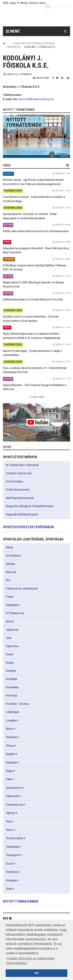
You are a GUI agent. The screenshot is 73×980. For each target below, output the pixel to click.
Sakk (9, 779)
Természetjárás (15, 838)
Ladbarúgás (13, 712)
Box (8, 580)
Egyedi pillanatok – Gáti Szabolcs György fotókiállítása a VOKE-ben (35, 387)
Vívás (9, 889)
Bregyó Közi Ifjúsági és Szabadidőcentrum (30, 506)
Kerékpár (11, 671)
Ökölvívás (11, 737)
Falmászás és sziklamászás (22, 589)
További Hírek (37, 397)
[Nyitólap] (4, 43)
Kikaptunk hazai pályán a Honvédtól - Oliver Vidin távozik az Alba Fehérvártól (36, 250)
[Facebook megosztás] (53, 78)
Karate (10, 654)
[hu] (47, 7)
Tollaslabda (12, 847)
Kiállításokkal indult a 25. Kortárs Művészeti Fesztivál (33, 300)
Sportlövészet (14, 788)
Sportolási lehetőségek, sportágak (34, 43)
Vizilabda (11, 880)
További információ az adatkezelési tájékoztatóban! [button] (30, 961)
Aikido (10, 547)
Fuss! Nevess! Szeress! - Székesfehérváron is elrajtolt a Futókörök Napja (34, 199)
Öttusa (10, 746)
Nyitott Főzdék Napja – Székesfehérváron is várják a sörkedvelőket (32, 353)
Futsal (10, 597)
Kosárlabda (12, 687)
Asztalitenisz (14, 556)
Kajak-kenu (12, 646)
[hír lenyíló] (67, 165)
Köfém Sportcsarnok (18, 490)
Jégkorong (12, 630)
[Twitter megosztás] (57, 78)
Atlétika (11, 564)
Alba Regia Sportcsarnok (20, 498)
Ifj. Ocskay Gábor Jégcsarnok (22, 465)
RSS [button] (6, 918)
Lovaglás (11, 720)
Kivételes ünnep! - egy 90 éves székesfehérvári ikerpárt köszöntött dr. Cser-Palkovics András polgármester (33, 182)
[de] (60, 7)
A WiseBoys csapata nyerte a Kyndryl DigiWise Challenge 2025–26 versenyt (34, 267)
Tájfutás (11, 813)
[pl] (56, 7)
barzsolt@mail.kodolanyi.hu (36, 99)
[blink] (69, 7)
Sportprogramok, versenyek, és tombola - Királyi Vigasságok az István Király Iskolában (30, 216)
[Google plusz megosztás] (63, 78)
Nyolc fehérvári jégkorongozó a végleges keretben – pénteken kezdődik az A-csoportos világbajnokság (32, 336)
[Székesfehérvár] (39, 18)
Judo (9, 638)
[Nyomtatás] (68, 78)
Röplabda (11, 763)
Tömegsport (13, 47)
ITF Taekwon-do (15, 613)
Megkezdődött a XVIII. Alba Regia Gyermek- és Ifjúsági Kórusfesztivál (33, 284)
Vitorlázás (12, 872)
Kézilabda (11, 679)
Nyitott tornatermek (21, 901)
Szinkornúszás (14, 805)
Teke (9, 822)
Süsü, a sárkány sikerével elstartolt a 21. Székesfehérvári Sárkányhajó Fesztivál (35, 370)
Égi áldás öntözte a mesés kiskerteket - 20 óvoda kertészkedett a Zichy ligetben (31, 319)
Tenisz (10, 830)
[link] (36, 136)
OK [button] (37, 973)
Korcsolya (12, 695)
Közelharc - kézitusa (18, 704)
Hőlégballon (13, 605)
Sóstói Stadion (15, 481)
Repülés (11, 754)
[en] (52, 7)
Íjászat (10, 621)
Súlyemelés (12, 796)
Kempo (10, 663)
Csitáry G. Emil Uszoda (19, 473)
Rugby (9, 771)
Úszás (10, 864)
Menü (13, 31)
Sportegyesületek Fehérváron (28, 527)
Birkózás (11, 572)
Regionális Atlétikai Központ (22, 514)
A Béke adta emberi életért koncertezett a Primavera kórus (36, 231)
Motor (10, 729)
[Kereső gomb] (65, 31)
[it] (64, 7)
